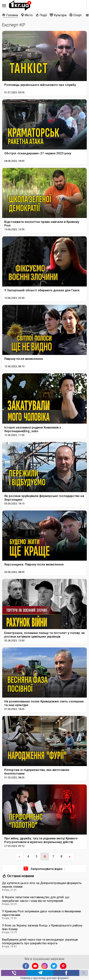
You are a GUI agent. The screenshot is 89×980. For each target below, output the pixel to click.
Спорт (78, 15)
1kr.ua (20, 6)
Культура (60, 15)
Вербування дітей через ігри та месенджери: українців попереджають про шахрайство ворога (40, 941)
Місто (29, 15)
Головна (12, 15)
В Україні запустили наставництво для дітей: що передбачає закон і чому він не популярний (36, 899)
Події (43, 15)
